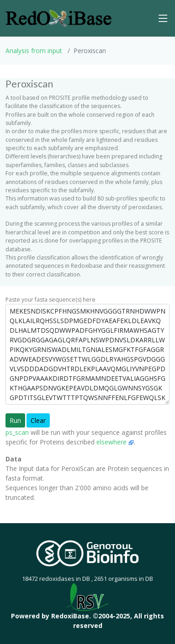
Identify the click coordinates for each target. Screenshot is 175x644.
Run (15, 420)
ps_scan (17, 432)
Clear (38, 420)
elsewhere (115, 442)
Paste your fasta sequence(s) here (50, 300)
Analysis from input (34, 51)
